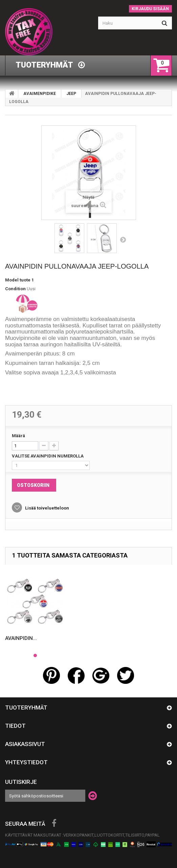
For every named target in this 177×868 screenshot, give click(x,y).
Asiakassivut (25, 744)
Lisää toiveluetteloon (47, 508)
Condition (15, 289)
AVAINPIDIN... (21, 638)
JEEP (71, 94)
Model (12, 280)
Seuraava (123, 240)
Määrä (18, 436)
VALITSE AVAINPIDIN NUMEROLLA (48, 456)
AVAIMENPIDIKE (40, 94)
